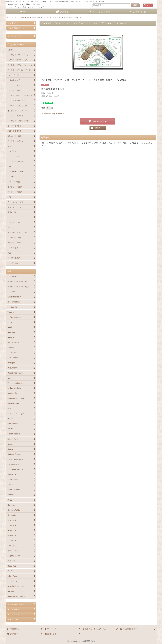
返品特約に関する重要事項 (53, 114)
